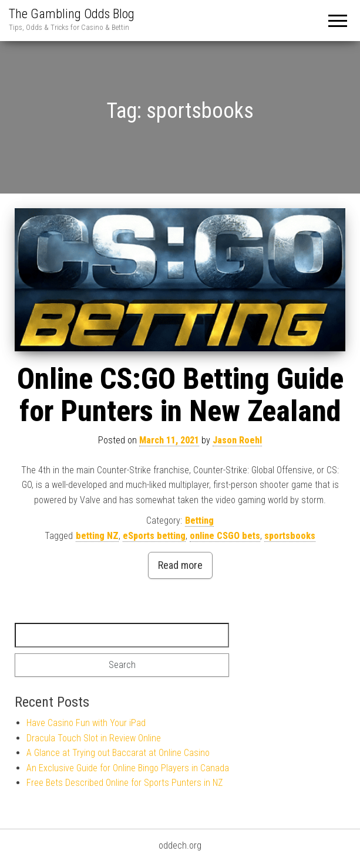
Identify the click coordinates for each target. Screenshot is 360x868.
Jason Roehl (237, 440)
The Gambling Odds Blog (72, 14)
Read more (180, 565)
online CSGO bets (225, 536)
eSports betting (154, 536)
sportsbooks (290, 536)
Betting (199, 521)
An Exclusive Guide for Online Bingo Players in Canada (128, 768)
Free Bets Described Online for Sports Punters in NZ (125, 783)
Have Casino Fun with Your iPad (86, 723)
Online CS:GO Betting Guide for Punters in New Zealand (180, 395)
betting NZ (97, 536)
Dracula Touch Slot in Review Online (94, 738)
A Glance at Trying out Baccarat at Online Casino (118, 753)
